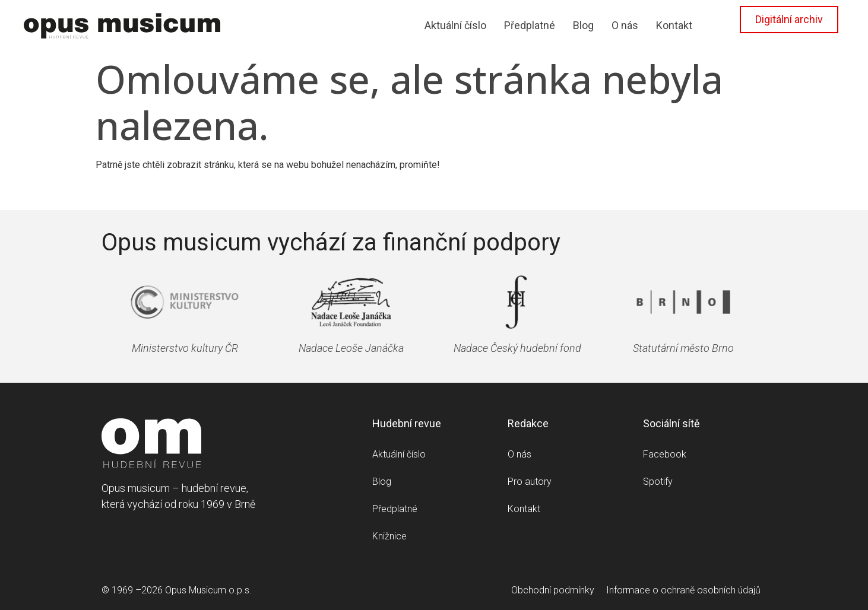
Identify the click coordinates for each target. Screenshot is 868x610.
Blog (583, 25)
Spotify (658, 482)
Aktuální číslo (455, 25)
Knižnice (389, 536)
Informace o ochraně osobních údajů (683, 590)
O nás (625, 25)
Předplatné (530, 25)
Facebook (665, 454)
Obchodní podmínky (553, 590)
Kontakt (674, 25)
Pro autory (530, 482)
